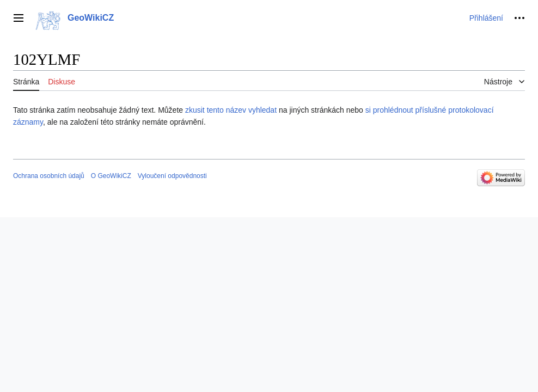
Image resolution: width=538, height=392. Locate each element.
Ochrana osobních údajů (49, 176)
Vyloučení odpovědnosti (172, 176)
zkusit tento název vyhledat (231, 110)
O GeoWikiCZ (111, 176)
